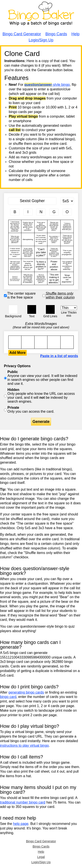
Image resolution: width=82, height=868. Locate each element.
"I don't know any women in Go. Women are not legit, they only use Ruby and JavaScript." (15, 226)
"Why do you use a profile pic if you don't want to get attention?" (15, 239)
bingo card (8, 697)
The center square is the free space (21, 295)
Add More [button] (17, 353)
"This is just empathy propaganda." (67, 252)
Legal (41, 857)
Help (76, 34)
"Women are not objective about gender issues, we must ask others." (54, 226)
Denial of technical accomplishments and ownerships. (15, 278)
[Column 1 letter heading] (15, 212)
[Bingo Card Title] (32, 201)
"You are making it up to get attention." (54, 278)
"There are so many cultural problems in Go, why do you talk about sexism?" (67, 239)
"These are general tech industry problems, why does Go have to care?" (54, 252)
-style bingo (47, 85)
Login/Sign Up (41, 40)
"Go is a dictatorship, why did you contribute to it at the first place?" (41, 278)
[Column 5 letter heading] (67, 212)
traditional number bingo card (23, 802)
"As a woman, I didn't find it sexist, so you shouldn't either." (54, 239)
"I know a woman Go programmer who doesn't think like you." (67, 226)
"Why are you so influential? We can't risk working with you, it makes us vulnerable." (28, 278)
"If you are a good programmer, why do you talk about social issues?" (41, 226)
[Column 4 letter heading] (54, 212)
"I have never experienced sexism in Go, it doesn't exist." (15, 252)
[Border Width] (69, 308)
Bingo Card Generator (22, 34)
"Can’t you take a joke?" (41, 252)
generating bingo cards (26, 692)
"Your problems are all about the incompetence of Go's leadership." (67, 265)
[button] (13, 309)
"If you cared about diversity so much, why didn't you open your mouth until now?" (28, 252)
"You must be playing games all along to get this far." (28, 265)
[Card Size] (67, 201)
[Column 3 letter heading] (41, 212)
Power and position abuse (54, 265)
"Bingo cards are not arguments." (67, 278)
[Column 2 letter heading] (28, 212)
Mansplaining (28, 239)
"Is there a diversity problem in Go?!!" (41, 265)
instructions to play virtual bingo (24, 746)
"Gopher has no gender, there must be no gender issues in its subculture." (28, 226)
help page (21, 824)
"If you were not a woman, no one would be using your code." (41, 239)
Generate (41, 422)
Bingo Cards (56, 34)
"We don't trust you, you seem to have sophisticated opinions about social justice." (15, 265)
